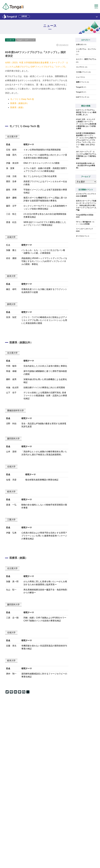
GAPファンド (30, 40)
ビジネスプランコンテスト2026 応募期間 (86, 195)
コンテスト (80, 67)
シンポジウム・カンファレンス (86, 50)
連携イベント (81, 82)
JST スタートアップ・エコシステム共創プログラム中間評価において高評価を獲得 (86, 155)
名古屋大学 (10, 40)
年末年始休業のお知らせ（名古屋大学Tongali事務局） (86, 166)
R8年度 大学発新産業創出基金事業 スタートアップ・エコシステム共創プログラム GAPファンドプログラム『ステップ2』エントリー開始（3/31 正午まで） (86, 140)
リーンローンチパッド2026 (84, 230)
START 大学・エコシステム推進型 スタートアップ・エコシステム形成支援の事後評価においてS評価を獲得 (86, 124)
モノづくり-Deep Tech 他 (22, 99)
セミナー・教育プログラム (86, 59)
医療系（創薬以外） (20, 103)
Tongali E (80, 87)
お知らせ (79, 44)
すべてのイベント (83, 236)
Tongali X (20, 40)
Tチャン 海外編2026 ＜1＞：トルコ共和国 (85, 223)
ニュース (79, 77)
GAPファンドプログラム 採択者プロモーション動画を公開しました (86, 112)
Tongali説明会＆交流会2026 (85, 216)
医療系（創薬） (18, 107)
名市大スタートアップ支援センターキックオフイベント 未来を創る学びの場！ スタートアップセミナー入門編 (86, 205)
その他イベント (82, 72)
